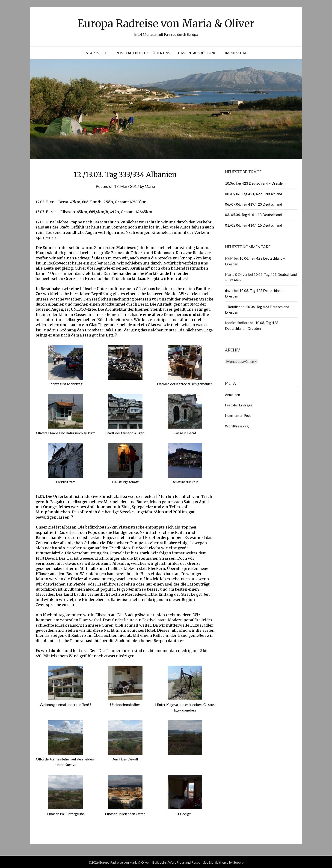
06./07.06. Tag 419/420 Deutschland (253, 204)
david (229, 291)
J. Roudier (233, 307)
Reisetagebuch (130, 53)
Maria (150, 186)
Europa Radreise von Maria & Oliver (166, 23)
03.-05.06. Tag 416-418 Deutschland (253, 215)
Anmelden (233, 395)
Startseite (97, 53)
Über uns (162, 53)
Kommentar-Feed (238, 415)
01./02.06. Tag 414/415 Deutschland (253, 225)
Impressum (236, 53)
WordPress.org (237, 426)
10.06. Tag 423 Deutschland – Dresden (255, 183)
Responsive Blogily (205, 861)
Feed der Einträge (239, 405)
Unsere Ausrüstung (197, 53)
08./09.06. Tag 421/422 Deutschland (253, 194)
